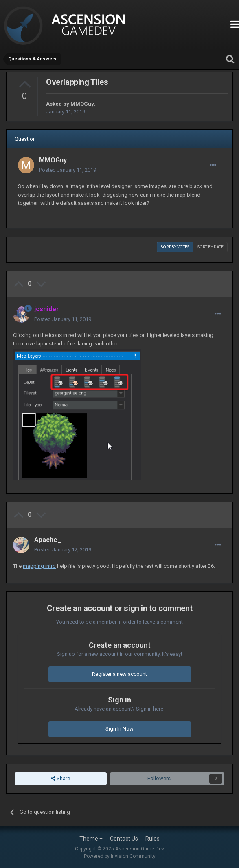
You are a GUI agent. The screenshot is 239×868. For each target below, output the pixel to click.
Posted (68, 170)
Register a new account (119, 674)
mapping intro (39, 566)
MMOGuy (82, 104)
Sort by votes (175, 247)
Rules (152, 839)
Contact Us (124, 839)
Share (60, 779)
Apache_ (48, 540)
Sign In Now (119, 729)
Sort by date (210, 247)
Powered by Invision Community (120, 856)
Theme (91, 839)
